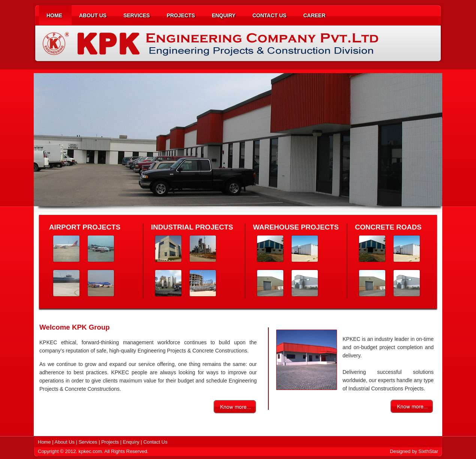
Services (89, 442)
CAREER (314, 15)
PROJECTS (181, 15)
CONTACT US (269, 15)
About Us (65, 442)
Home (45, 442)
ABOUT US (93, 15)
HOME (54, 15)
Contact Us (155, 442)
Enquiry (131, 442)
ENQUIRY (224, 15)
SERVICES (137, 15)
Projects (111, 442)
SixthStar (428, 451)
